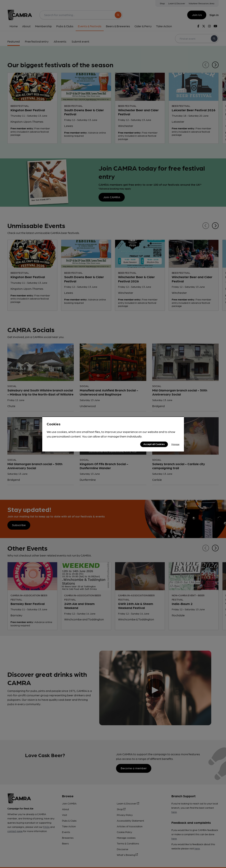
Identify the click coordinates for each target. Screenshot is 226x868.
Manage (175, 444)
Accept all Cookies (154, 444)
